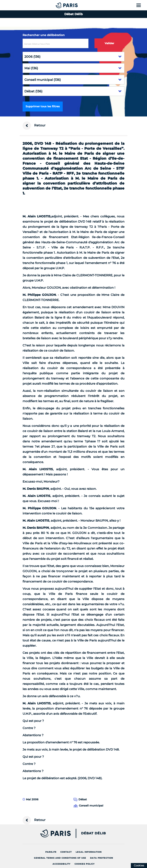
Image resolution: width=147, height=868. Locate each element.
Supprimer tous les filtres (43, 106)
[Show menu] (141, 5)
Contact (66, 852)
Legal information (89, 852)
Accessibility (62, 864)
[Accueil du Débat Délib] (59, 5)
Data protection (102, 858)
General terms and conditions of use (60, 858)
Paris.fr (51, 852)
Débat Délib (93, 833)
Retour (34, 126)
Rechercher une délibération (44, 35)
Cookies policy (85, 864)
